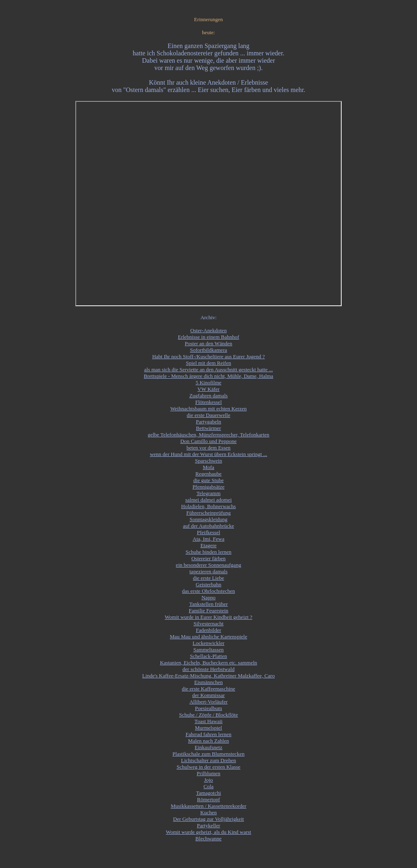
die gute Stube (208, 480)
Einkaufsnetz (208, 747)
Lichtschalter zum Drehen (209, 760)
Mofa (208, 467)
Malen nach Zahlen (208, 741)
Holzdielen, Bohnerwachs (208, 506)
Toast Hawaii (209, 721)
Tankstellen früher (209, 604)
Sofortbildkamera (209, 350)
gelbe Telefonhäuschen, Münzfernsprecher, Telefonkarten (209, 435)
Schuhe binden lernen (209, 552)
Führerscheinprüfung (208, 513)
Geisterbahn (209, 584)
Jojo (208, 780)
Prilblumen (208, 773)
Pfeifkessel (208, 532)
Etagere (208, 545)
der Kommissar (208, 695)
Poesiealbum (208, 708)
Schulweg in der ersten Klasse (209, 767)
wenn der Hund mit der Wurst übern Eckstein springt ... (208, 454)
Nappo (209, 597)
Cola (209, 786)
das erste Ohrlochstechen (208, 591)
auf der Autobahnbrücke (208, 526)
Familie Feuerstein (208, 610)
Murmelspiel (208, 728)
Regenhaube (208, 474)
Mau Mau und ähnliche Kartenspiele (208, 637)
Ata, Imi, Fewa (208, 539)
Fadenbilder (208, 630)
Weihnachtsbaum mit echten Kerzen (208, 409)
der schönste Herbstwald (208, 669)
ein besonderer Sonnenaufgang (208, 565)
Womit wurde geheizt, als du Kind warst (208, 832)
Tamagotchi (208, 793)
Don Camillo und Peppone (208, 441)
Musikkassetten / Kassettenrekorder (208, 806)
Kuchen (208, 812)
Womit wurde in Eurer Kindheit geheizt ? (209, 617)
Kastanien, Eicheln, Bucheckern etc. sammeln (209, 663)
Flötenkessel (209, 402)
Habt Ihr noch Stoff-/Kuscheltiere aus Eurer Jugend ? (209, 356)
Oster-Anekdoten (208, 330)
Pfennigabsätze (209, 487)
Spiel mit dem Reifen (209, 363)
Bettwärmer (208, 428)
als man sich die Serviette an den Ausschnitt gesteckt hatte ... (208, 369)
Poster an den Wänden (208, 343)
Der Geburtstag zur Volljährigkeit (208, 819)
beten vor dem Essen (208, 448)
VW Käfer (208, 389)
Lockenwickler (208, 643)
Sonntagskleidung (208, 519)
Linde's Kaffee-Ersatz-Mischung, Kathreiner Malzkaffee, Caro (208, 676)
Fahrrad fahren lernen (209, 734)
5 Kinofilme (208, 382)
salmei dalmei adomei (208, 500)
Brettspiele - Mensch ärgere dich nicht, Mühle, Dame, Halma (208, 376)
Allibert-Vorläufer (208, 702)
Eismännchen (208, 682)
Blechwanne (208, 838)
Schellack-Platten (209, 656)
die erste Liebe (209, 578)
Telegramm (208, 493)
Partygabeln (208, 422)
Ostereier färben (208, 558)
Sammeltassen (208, 650)
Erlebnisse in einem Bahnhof (209, 337)
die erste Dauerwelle (209, 415)
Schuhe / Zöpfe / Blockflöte (208, 715)
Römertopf (208, 799)
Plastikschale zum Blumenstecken (209, 754)
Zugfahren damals (208, 396)
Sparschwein (208, 461)
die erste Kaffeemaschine (208, 689)
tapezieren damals (208, 571)
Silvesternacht (208, 624)
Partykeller (208, 825)
